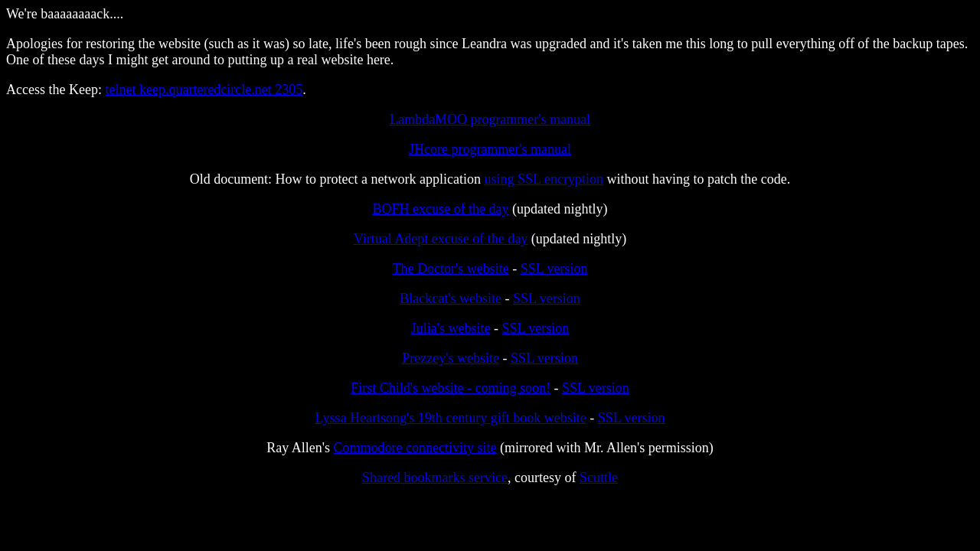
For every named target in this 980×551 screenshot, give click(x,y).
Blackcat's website (451, 298)
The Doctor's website (450, 269)
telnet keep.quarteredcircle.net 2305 (204, 90)
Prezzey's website (451, 358)
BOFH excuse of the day (441, 209)
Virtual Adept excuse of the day (441, 239)
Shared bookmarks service (435, 478)
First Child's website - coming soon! (451, 388)
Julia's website (451, 328)
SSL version (554, 269)
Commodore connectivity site (415, 448)
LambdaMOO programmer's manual (490, 119)
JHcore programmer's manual (490, 149)
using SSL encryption (544, 179)
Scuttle (599, 478)
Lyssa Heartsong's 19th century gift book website (450, 418)
